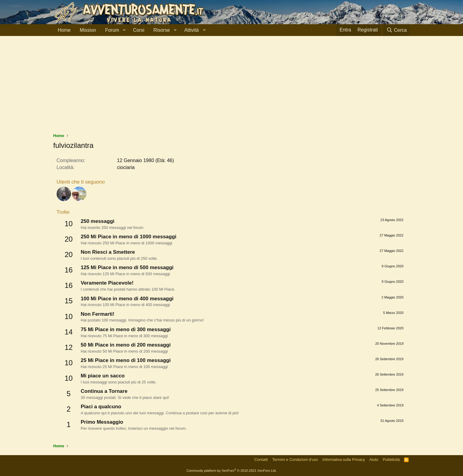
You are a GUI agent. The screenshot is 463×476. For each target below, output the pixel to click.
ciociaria (126, 167)
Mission (88, 30)
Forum (112, 30)
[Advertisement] (231, 87)
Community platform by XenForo (231, 471)
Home (64, 30)
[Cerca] (397, 30)
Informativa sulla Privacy (344, 460)
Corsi (139, 30)
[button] (124, 30)
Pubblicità (391, 460)
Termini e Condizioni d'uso (295, 460)
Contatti (261, 460)
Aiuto (374, 460)
